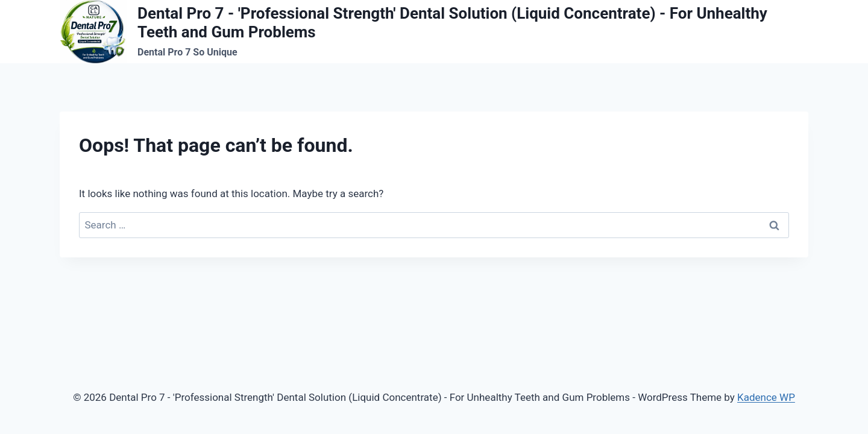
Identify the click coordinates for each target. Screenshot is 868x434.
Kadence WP (766, 397)
